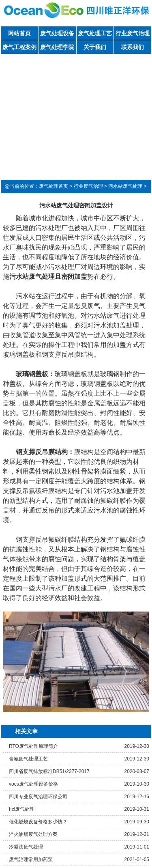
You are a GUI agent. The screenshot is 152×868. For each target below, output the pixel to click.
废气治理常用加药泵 (31, 859)
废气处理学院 (57, 47)
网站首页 (19, 33)
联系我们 (133, 47)
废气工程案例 (19, 47)
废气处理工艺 (95, 33)
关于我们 (95, 47)
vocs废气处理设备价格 (33, 784)
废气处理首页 (54, 186)
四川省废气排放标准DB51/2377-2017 (49, 771)
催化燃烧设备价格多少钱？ (38, 822)
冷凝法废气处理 (26, 847)
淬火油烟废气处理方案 (33, 834)
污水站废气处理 (125, 186)
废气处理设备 (57, 33)
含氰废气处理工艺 (28, 759)
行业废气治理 (133, 33)
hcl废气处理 (22, 809)
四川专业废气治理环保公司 (38, 797)
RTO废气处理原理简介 (33, 746)
